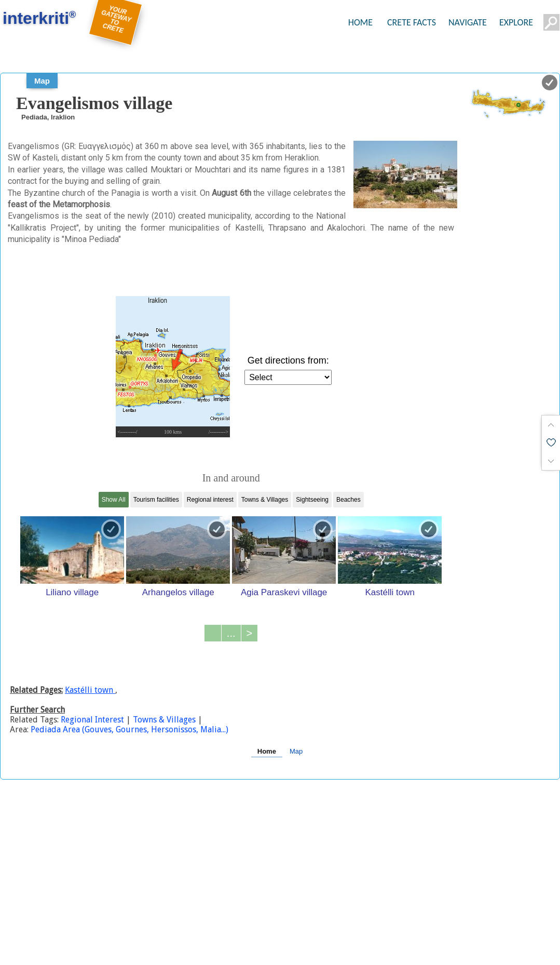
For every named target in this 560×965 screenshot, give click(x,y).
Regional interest (210, 500)
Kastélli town (390, 592)
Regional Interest (93, 720)
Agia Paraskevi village (284, 592)
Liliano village (72, 592)
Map (42, 81)
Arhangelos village (178, 592)
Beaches (349, 500)
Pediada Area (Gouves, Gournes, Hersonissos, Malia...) (129, 729)
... (231, 633)
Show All (114, 500)
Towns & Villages (265, 500)
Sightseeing (312, 500)
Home (267, 751)
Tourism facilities (156, 500)
